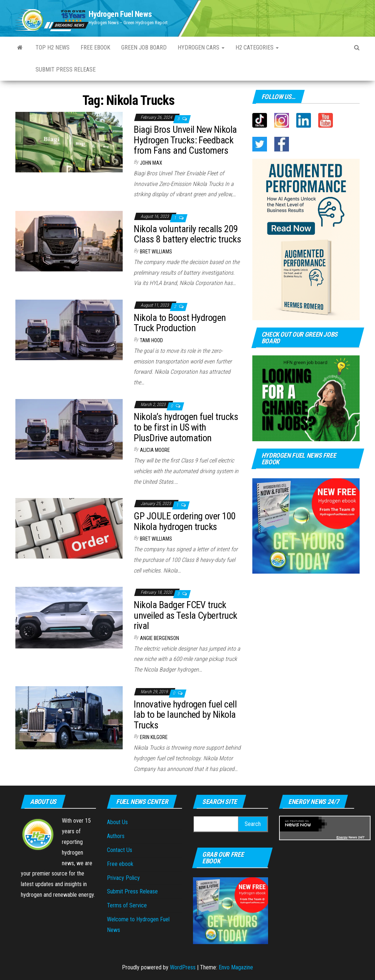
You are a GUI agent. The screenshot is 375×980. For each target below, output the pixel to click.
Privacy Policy (123, 878)
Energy (342, 837)
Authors (116, 836)
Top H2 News (53, 47)
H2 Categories (257, 47)
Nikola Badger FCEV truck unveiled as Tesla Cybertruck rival (185, 615)
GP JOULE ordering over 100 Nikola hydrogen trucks (185, 521)
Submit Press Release (132, 891)
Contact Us (120, 850)
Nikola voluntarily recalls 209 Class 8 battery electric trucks (187, 234)
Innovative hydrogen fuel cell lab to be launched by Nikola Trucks (185, 715)
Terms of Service (127, 905)
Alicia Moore (155, 450)
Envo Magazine (236, 967)
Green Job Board (144, 47)
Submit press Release (66, 70)
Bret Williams (156, 252)
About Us (117, 822)
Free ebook (95, 47)
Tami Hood (151, 340)
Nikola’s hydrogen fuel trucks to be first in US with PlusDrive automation (186, 427)
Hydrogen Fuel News (120, 14)
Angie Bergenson (159, 638)
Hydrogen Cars (201, 47)
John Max (151, 163)
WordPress (183, 967)
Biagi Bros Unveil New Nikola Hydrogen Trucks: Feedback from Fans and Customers (185, 140)
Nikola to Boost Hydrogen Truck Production (180, 323)
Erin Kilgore (154, 737)
